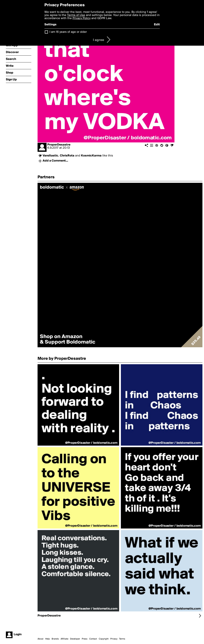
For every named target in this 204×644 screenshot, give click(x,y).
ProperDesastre (59, 145)
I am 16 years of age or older (68, 32)
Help (48, 639)
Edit (157, 25)
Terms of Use (76, 15)
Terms (122, 639)
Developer (75, 639)
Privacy (114, 639)
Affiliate (64, 639)
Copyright (104, 639)
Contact (93, 639)
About (40, 639)
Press (85, 639)
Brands (55, 639)
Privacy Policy (82, 18)
